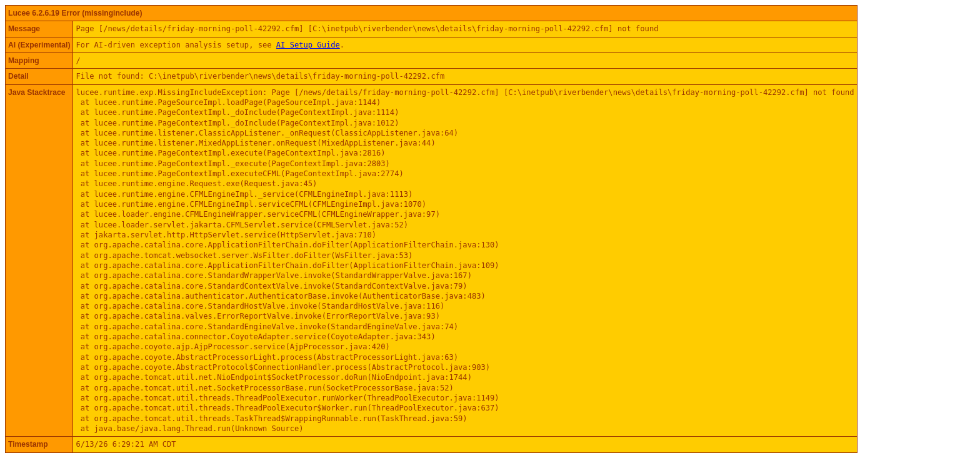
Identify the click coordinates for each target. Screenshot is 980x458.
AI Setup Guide (308, 45)
